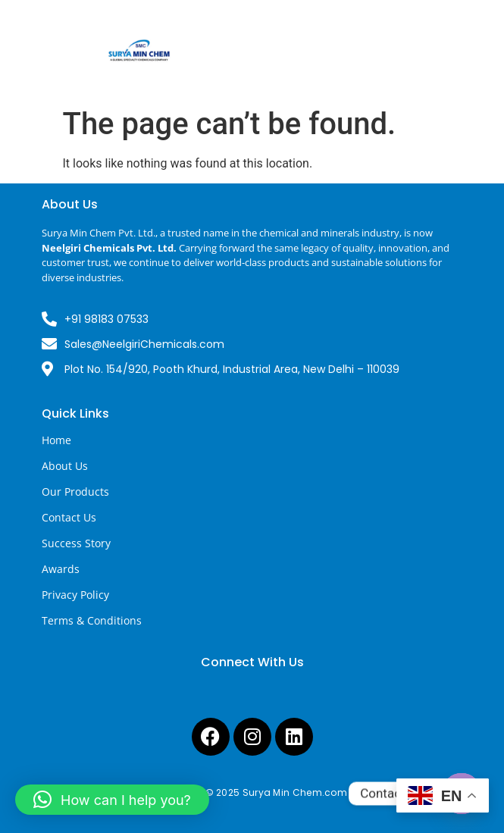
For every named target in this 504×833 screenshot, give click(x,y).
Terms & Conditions (92, 620)
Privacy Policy (75, 595)
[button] (112, 800)
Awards (61, 569)
